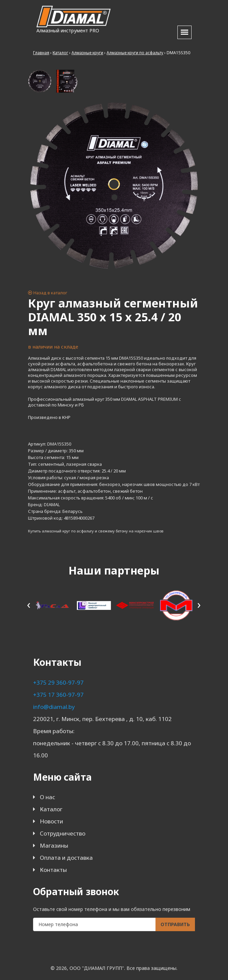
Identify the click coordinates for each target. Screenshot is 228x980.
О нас (47, 797)
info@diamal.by (54, 707)
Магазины (54, 845)
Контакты (53, 870)
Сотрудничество (63, 833)
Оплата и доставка (66, 858)
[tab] (40, 81)
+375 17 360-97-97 (58, 695)
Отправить (175, 924)
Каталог (51, 809)
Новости (51, 821)
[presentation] (29, 604)
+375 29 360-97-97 (58, 682)
